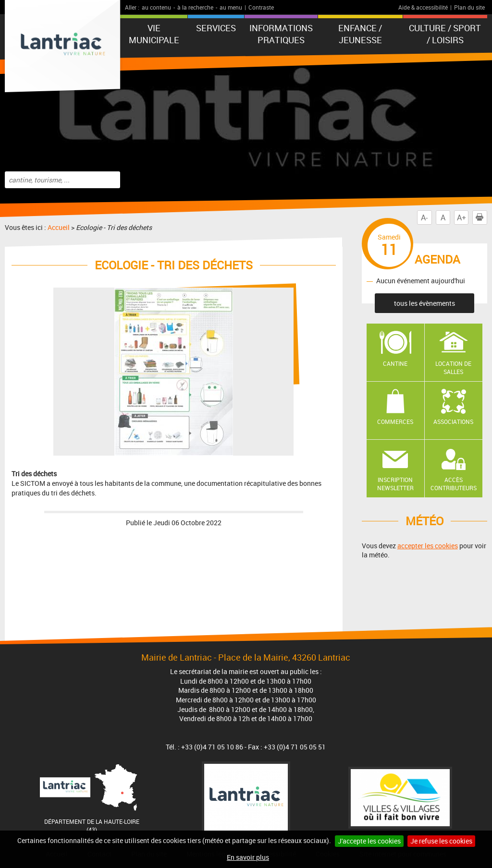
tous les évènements (424, 303)
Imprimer (481, 217)
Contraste (261, 7)
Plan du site (469, 7)
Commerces (395, 422)
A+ (461, 217)
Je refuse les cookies (441, 841)
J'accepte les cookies (369, 841)
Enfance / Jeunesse (360, 34)
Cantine (395, 363)
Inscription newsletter (395, 484)
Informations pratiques (281, 34)
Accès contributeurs (454, 484)
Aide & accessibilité (423, 7)
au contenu (156, 7)
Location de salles (453, 368)
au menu (231, 7)
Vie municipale (154, 34)
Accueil (59, 227)
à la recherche (195, 7)
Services (216, 28)
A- (424, 217)
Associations (453, 422)
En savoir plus (248, 857)
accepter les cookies (428, 546)
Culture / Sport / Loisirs (445, 34)
